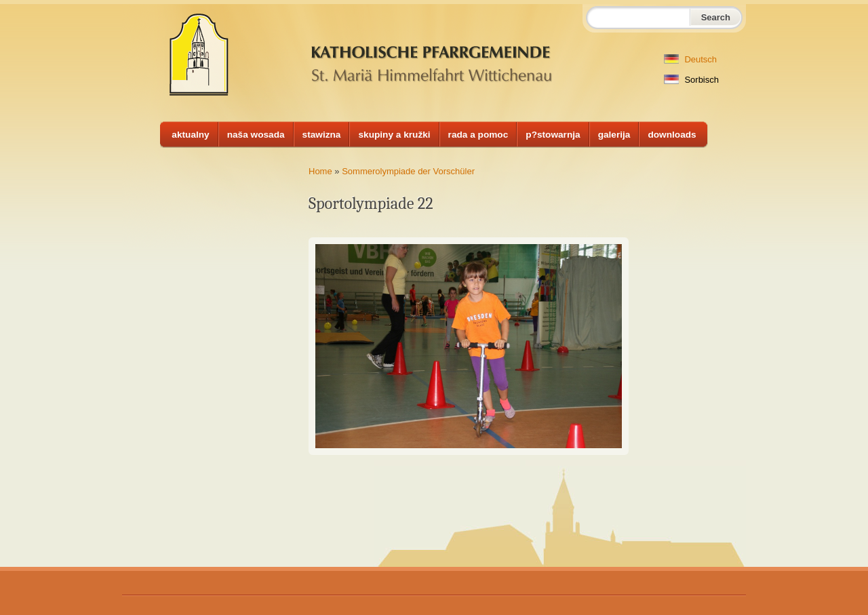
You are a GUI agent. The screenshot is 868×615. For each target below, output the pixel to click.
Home (320, 171)
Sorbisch (691, 80)
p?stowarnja (553, 135)
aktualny (190, 135)
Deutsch (690, 59)
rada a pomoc (478, 135)
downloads (672, 135)
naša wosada (256, 135)
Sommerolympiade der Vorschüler (408, 171)
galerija (614, 135)
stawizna (322, 135)
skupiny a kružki (394, 135)
